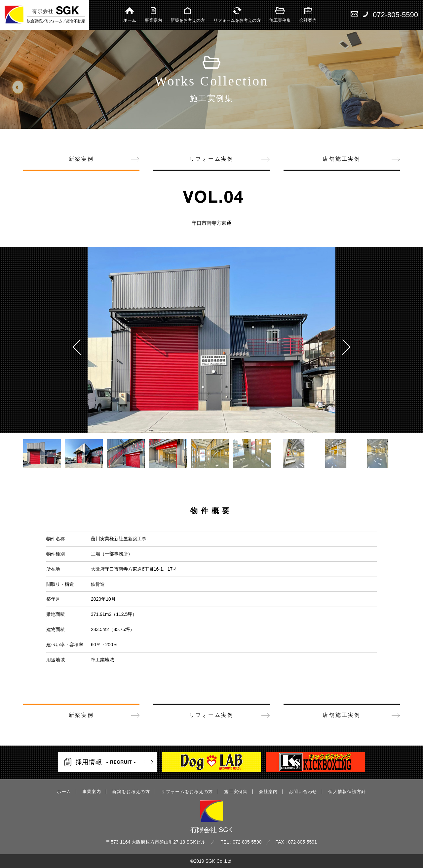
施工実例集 (280, 15)
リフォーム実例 (211, 159)
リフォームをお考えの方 (237, 15)
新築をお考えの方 (188, 15)
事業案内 (153, 15)
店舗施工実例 (342, 159)
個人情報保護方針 (347, 792)
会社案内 (308, 15)
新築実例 (81, 159)
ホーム (130, 15)
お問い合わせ (303, 792)
